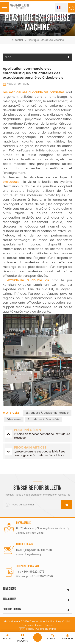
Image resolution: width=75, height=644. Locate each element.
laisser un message (37, 637)
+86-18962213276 (33, 572)
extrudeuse (12, 182)
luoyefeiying (33, 555)
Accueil (17, 40)
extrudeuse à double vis (44, 419)
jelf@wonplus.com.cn (38, 550)
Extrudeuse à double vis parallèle (47, 413)
